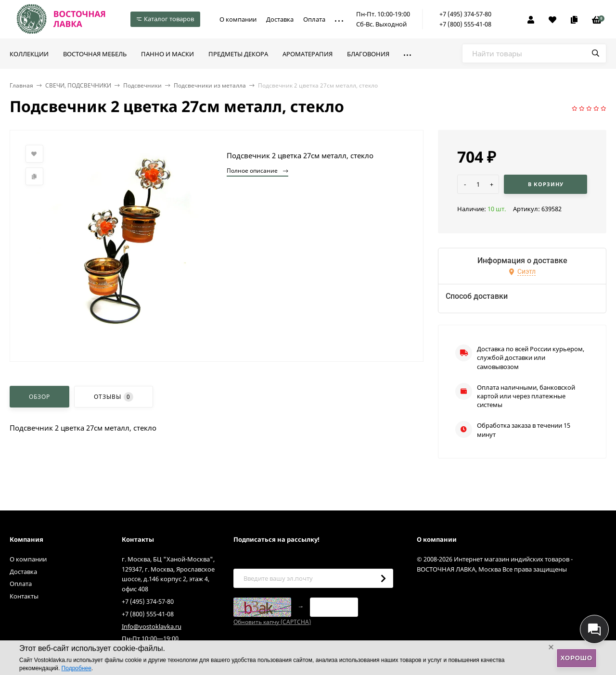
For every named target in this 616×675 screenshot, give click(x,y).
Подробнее (77, 668)
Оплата (314, 19)
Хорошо (577, 658)
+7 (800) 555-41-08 (465, 24)
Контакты (24, 596)
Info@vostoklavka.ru (152, 626)
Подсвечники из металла (210, 85)
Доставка (280, 19)
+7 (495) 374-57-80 (465, 14)
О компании (238, 19)
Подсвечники (142, 85)
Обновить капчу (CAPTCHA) (272, 622)
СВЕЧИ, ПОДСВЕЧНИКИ (78, 85)
